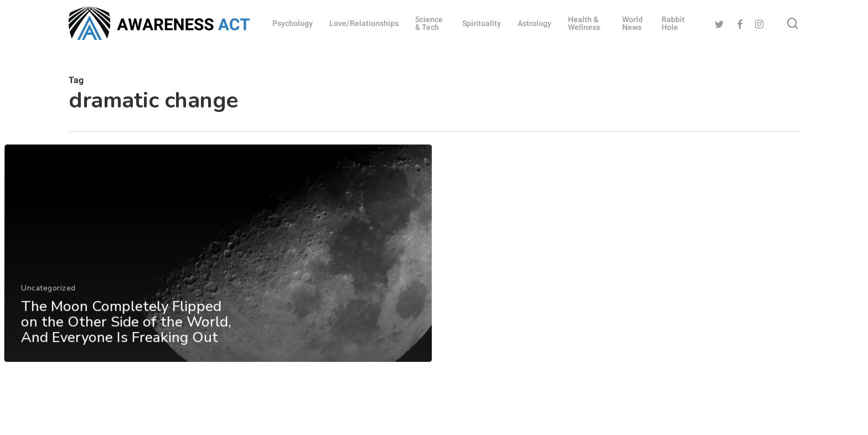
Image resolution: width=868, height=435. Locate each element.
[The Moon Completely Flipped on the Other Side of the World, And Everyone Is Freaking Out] (218, 270)
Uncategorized (48, 304)
